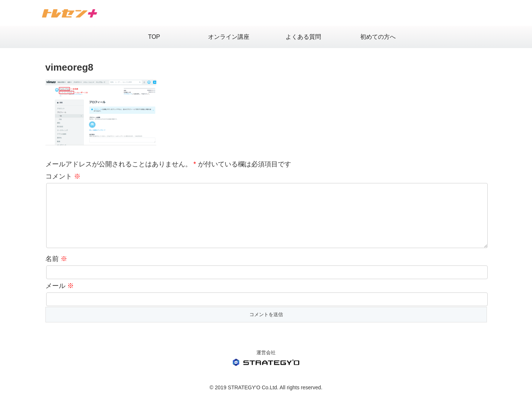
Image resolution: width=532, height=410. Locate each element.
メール (60, 298)
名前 (56, 271)
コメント (63, 176)
